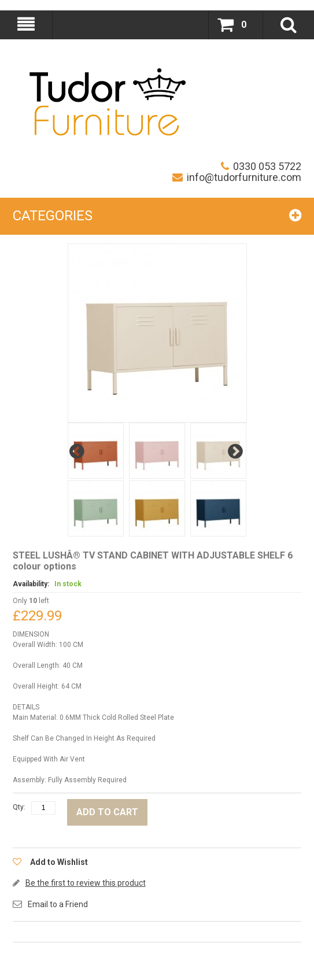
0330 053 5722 (261, 166)
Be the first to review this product (86, 883)
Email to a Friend (58, 904)
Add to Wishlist (59, 862)
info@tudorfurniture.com (237, 177)
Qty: (19, 807)
